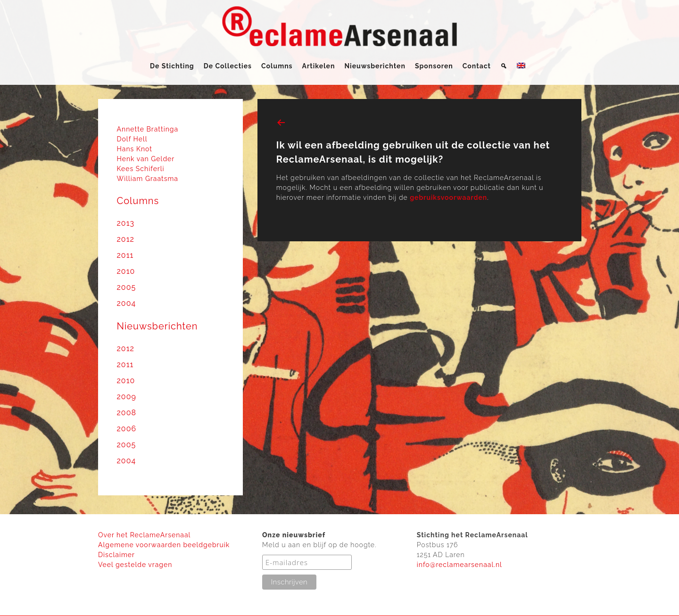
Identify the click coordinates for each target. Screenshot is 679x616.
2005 (127, 287)
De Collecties (228, 66)
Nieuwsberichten (375, 66)
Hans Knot (135, 149)
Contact (477, 66)
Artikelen (319, 66)
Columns (277, 66)
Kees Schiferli (141, 169)
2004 (127, 303)
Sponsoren (434, 66)
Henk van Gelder (146, 159)
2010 (126, 271)
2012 (126, 239)
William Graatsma (148, 179)
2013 (126, 223)
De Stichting (172, 66)
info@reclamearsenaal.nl (460, 565)
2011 (125, 255)
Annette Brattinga (148, 129)
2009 (127, 397)
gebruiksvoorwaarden (448, 197)
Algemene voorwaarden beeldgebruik (164, 545)
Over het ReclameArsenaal (144, 535)
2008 (127, 413)
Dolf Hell (132, 139)
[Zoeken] (504, 66)
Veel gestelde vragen (135, 565)
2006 (127, 429)
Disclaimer (116, 555)
